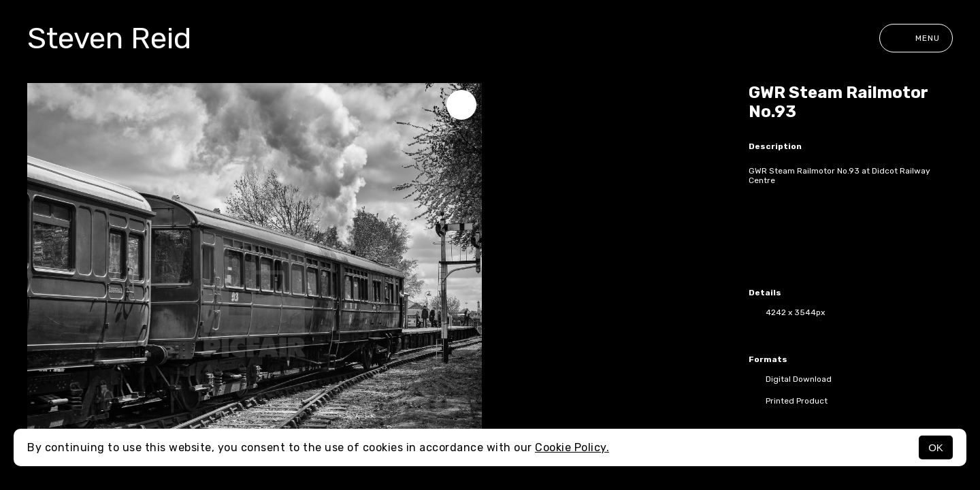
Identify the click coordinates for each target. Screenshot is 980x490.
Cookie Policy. (572, 447)
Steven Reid (109, 38)
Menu (916, 38)
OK (936, 447)
